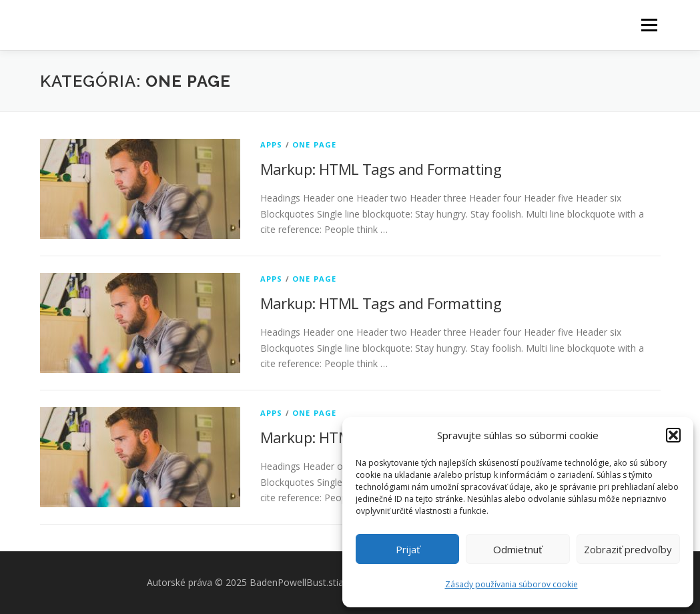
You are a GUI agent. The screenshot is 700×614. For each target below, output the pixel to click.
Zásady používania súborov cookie (511, 584)
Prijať (408, 549)
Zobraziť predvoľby (628, 549)
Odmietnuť (517, 549)
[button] (673, 435)
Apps (272, 144)
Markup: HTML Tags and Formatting (381, 169)
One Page (315, 144)
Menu (649, 25)
